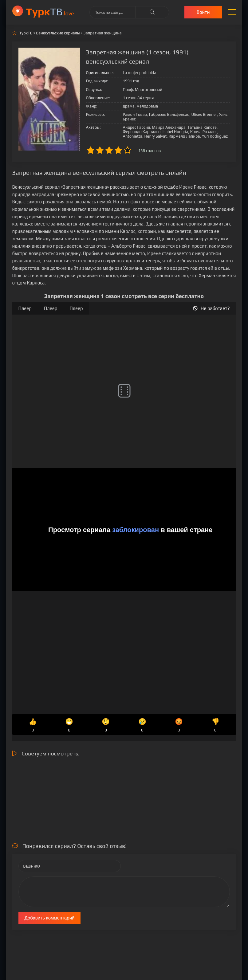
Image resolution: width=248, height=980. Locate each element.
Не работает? (211, 308)
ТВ (50, 12)
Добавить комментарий (50, 918)
